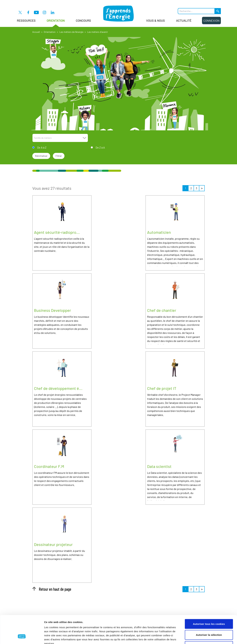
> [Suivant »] (202, 188)
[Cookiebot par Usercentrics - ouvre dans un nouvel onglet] (22, 637)
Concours (83, 21)
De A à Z (42, 147)
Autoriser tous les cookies (209, 600)
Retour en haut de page (52, 589)
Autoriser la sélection (209, 611)
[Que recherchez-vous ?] (196, 11)
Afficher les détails (185, 637)
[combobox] (60, 138)
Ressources (26, 21)
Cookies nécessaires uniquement (209, 622)
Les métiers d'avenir (98, 32)
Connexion (211, 21)
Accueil (36, 32)
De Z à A (100, 147)
